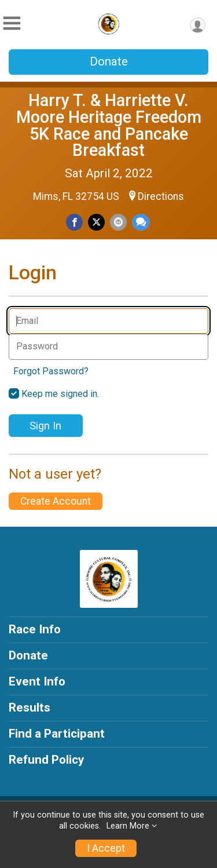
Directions (161, 196)
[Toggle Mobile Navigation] (12, 23)
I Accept (106, 848)
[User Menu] (198, 25)
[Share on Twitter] (96, 222)
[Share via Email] (118, 222)
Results (30, 707)
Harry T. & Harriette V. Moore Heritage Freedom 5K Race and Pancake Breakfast (109, 125)
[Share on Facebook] (74, 222)
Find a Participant (57, 734)
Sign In (45, 426)
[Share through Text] (141, 222)
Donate (109, 61)
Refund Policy (46, 760)
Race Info (35, 629)
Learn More (128, 826)
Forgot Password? (51, 371)
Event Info (37, 681)
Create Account (56, 501)
